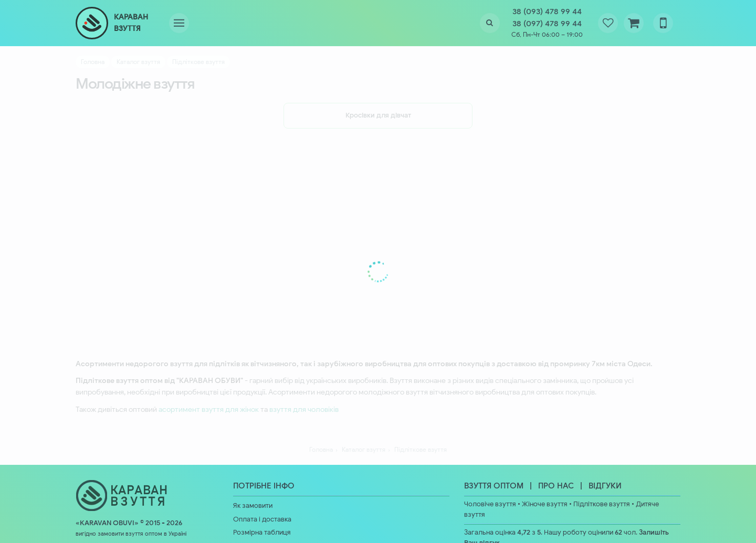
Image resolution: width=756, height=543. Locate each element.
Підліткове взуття (602, 504)
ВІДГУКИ (605, 486)
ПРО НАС (556, 486)
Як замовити (253, 506)
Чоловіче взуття (490, 504)
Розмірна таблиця (262, 533)
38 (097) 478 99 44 (547, 23)
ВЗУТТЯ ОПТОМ (494, 486)
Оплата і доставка (262, 519)
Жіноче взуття (545, 504)
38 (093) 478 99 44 (547, 11)
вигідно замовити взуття (109, 534)
